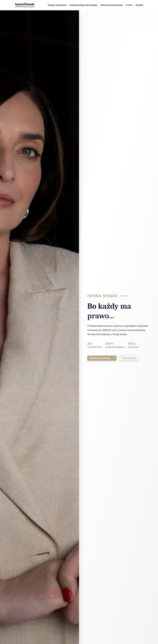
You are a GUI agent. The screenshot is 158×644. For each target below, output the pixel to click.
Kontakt (139, 5)
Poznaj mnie (129, 358)
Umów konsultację (102, 358)
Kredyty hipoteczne (57, 5)
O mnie (129, 5)
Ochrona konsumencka (112, 5)
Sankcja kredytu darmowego (83, 5)
